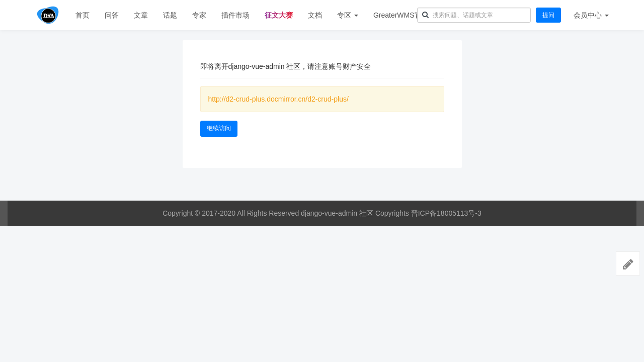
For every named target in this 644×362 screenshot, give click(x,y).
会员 (591, 15)
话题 (170, 15)
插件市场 (235, 15)
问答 (112, 15)
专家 (199, 15)
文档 (315, 15)
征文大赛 (279, 15)
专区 (348, 15)
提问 (548, 15)
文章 (141, 15)
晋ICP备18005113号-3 (446, 213)
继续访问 (219, 128)
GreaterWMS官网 (401, 15)
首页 (83, 15)
